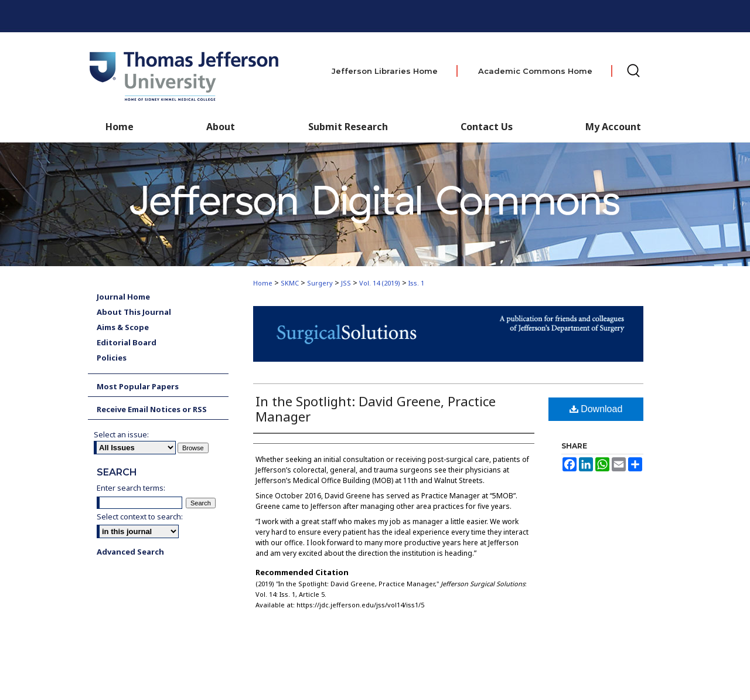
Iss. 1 (416, 283)
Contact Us (487, 127)
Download (596, 409)
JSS (346, 283)
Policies (112, 358)
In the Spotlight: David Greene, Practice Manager (376, 409)
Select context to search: (140, 516)
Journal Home (123, 297)
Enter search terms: (131, 488)
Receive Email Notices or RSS (152, 409)
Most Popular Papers (138, 386)
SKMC (290, 283)
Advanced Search (130, 552)
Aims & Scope (123, 327)
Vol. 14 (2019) (380, 283)
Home (263, 283)
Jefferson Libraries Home (385, 71)
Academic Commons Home (535, 71)
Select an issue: (121, 434)
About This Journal (134, 312)
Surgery (320, 283)
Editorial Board (127, 342)
